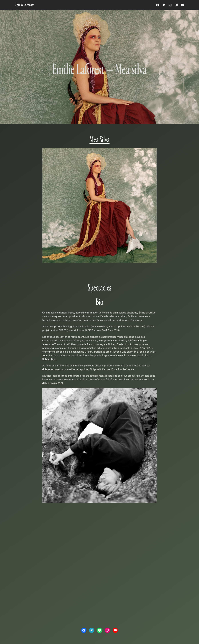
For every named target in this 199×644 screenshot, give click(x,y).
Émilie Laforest (25, 5)
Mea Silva (100, 140)
